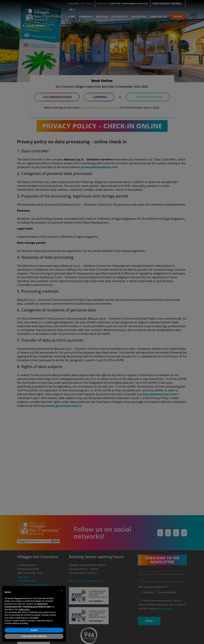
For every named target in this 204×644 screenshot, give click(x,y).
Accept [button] (34, 630)
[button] (62, 591)
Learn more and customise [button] (34, 636)
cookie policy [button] (24, 609)
